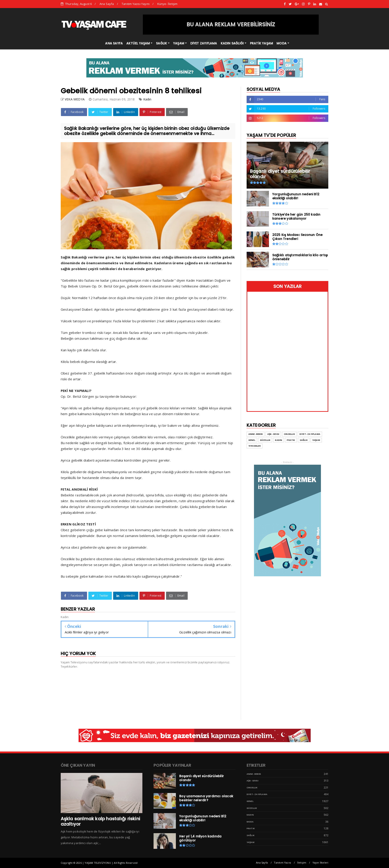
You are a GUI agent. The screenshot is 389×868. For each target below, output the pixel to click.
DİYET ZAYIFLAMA (204, 43)
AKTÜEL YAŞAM (138, 43)
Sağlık (304, 440)
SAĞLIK (161, 43)
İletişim (302, 863)
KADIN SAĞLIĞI (232, 43)
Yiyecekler (255, 446)
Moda (250, 822)
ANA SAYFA (114, 43)
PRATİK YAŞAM (261, 43)
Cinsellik (289, 434)
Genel (252, 440)
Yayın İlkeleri (320, 863)
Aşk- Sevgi (273, 434)
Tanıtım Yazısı (282, 863)
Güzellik (265, 440)
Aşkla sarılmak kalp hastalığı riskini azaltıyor (100, 821)
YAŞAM (179, 43)
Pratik (291, 440)
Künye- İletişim (167, 4)
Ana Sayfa (107, 4)
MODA (282, 43)
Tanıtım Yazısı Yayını (136, 4)
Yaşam (316, 440)
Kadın (147, 99)
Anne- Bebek (256, 434)
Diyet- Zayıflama (310, 434)
